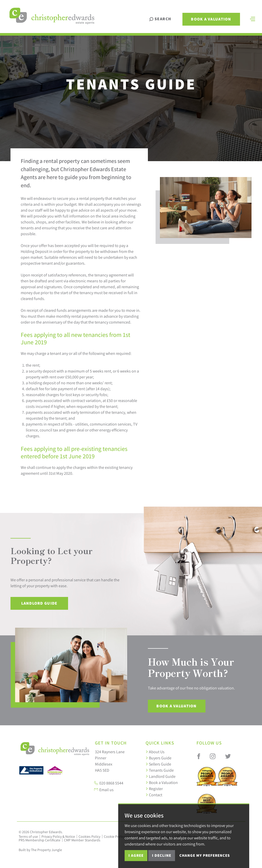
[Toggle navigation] (253, 18)
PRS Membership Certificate (40, 840)
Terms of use (28, 836)
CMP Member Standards (82, 840)
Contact (154, 795)
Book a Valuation (211, 19)
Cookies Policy (89, 836)
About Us (155, 752)
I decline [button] (162, 855)
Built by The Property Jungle (40, 850)
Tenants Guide (160, 770)
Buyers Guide (159, 758)
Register (154, 789)
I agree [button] (136, 855)
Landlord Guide (39, 603)
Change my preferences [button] (205, 855)
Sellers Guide (158, 764)
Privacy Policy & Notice (58, 836)
